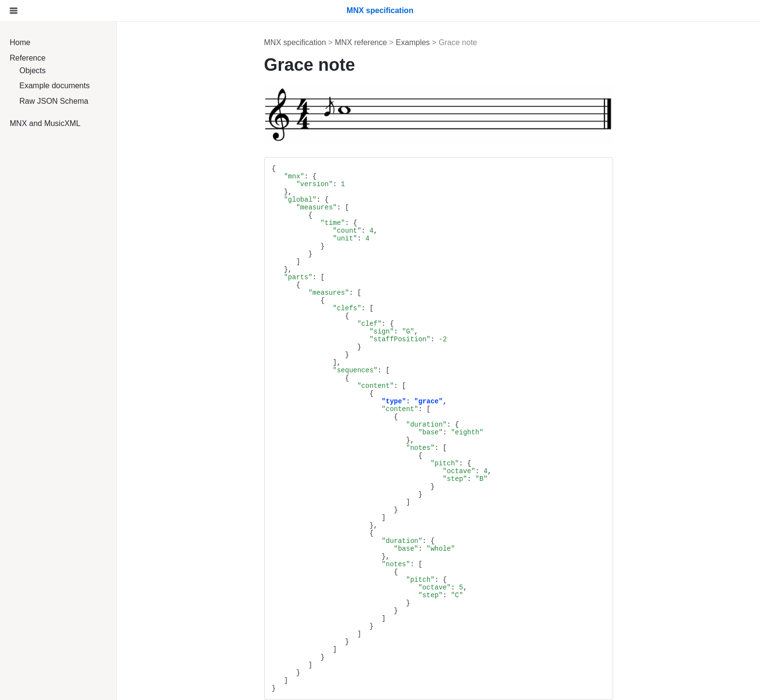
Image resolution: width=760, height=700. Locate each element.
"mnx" (294, 176)
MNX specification (295, 42)
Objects (32, 71)
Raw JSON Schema (54, 101)
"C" (457, 595)
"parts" (298, 277)
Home (20, 42)
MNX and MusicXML (45, 123)
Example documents (55, 86)
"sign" (381, 332)
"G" (408, 332)
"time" (332, 223)
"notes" (420, 448)
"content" (376, 386)
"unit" (345, 239)
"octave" (459, 471)
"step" (455, 479)
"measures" (317, 207)
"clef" (369, 324)
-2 (443, 339)
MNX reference (361, 42)
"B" (482, 479)
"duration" (427, 425)
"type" (394, 401)
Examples (413, 42)
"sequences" (355, 370)
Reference (28, 58)
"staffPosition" (400, 339)
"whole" (441, 549)
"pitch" (445, 463)
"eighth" (467, 432)
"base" (430, 432)
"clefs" (347, 308)
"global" (300, 200)
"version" (315, 184)
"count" (347, 231)
